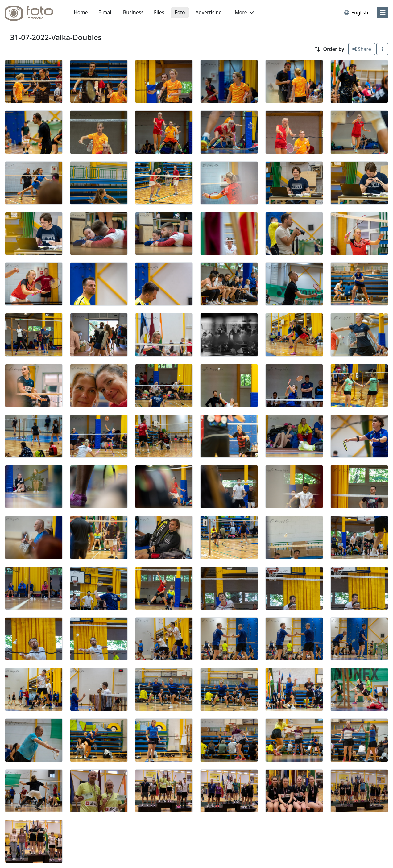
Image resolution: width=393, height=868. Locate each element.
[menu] (383, 13)
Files (159, 12)
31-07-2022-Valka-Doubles (56, 37)
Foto (180, 12)
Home (81, 12)
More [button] (244, 12)
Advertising (209, 12)
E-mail (105, 12)
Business (133, 12)
